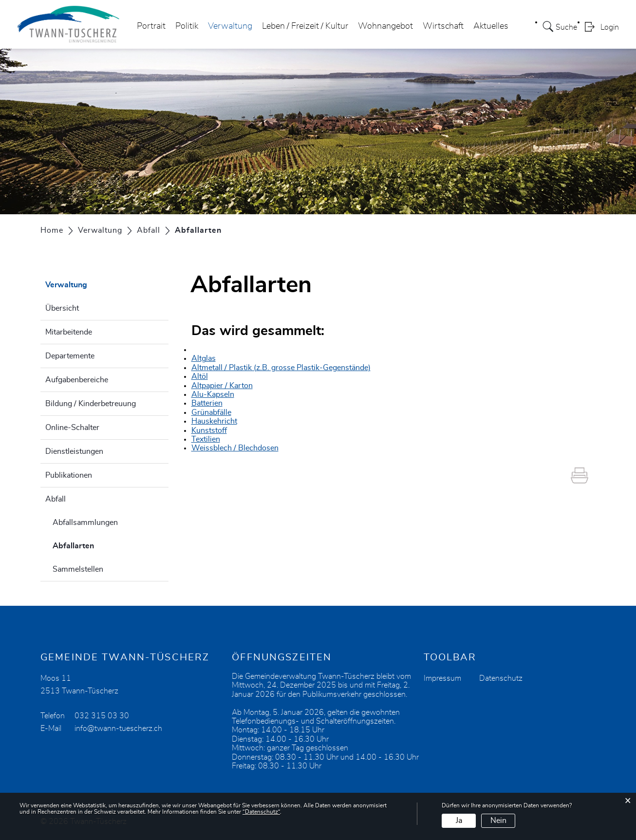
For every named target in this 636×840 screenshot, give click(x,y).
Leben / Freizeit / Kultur (305, 26)
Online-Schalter (72, 428)
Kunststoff (209, 430)
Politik (187, 26)
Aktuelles (491, 26)
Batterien (207, 403)
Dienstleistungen (74, 451)
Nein (498, 821)
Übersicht (62, 308)
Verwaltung (230, 26)
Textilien (206, 439)
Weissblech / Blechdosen (235, 448)
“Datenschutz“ (261, 812)
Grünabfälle (211, 412)
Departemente (70, 356)
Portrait (151, 26)
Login (610, 27)
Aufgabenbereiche (77, 380)
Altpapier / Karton (222, 386)
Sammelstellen (78, 569)
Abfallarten (98, 544)
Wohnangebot (385, 26)
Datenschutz (501, 678)
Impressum (442, 678)
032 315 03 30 (102, 716)
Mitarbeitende (69, 332)
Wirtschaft (443, 26)
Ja (459, 821)
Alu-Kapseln (213, 394)
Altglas (204, 358)
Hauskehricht (214, 421)
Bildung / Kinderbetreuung (91, 404)
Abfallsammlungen (85, 523)
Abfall (56, 499)
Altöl (200, 376)
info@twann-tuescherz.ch (118, 728)
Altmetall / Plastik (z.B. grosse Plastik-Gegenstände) (281, 368)
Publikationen (69, 475)
